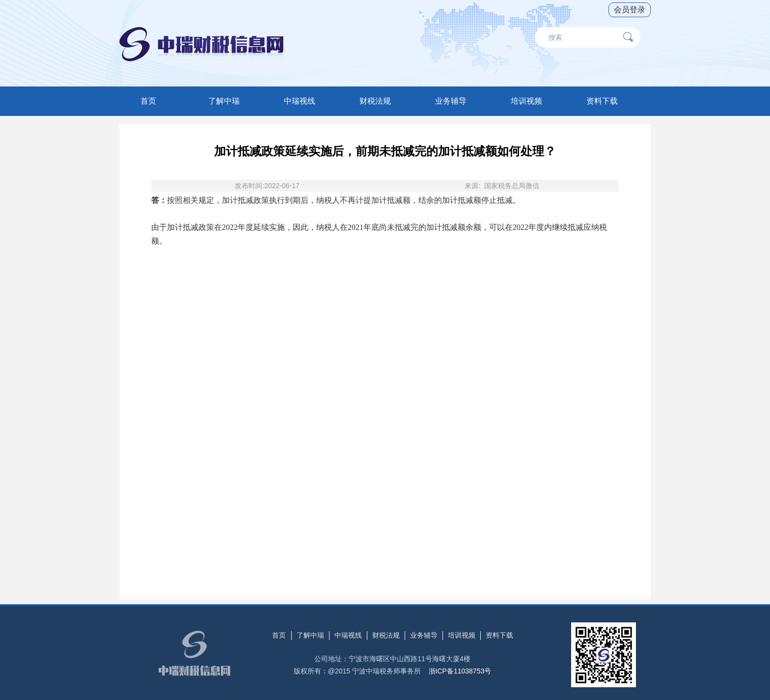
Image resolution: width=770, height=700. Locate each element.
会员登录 (630, 10)
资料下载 (602, 101)
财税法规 (375, 101)
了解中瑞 (224, 101)
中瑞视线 (300, 101)
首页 (148, 101)
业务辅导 (451, 101)
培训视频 (526, 101)
